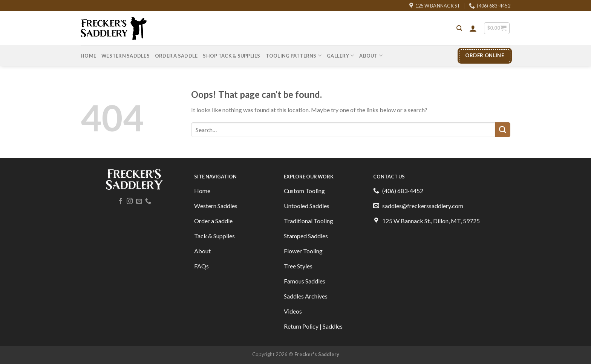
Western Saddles (126, 56)
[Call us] (148, 201)
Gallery (340, 56)
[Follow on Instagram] (130, 201)
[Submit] (503, 130)
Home (88, 56)
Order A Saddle (176, 56)
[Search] (459, 28)
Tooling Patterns (294, 56)
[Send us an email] (139, 201)
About (371, 56)
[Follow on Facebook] (121, 201)
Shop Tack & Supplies (231, 56)
